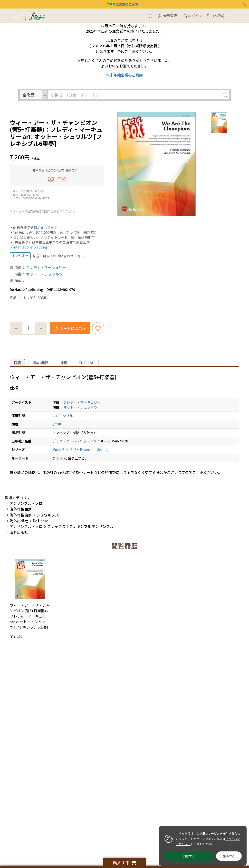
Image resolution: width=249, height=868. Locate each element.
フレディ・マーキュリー (46, 267)
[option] (157, 164)
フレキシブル (63, 416)
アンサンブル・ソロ (26, 526)
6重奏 (57, 424)
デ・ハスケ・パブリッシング (75, 441)
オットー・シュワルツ (44, 274)
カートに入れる (72, 328)
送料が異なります (44, 227)
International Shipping (30, 247)
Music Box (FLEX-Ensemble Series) (80, 449)
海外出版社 (19, 521)
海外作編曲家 (21, 515)
